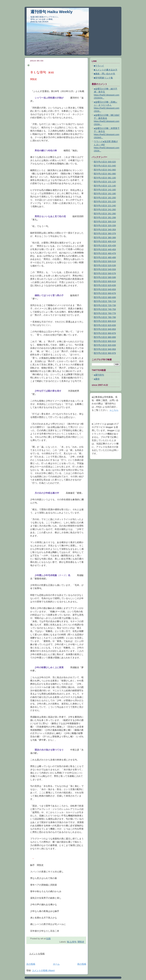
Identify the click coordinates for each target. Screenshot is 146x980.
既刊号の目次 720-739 (105, 305)
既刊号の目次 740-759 (105, 309)
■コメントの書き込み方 (106, 70)
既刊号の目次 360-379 (105, 234)
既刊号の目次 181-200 (105, 198)
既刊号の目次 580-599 (105, 277)
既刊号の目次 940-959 (105, 349)
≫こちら (114, 410)
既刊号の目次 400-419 (105, 242)
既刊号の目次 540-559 (105, 269)
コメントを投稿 (37, 954)
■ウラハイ (99, 66)
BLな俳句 (72, 942)
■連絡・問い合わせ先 (104, 74)
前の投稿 (82, 964)
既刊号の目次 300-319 (105, 222)
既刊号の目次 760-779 (105, 313)
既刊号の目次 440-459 (105, 250)
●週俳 (97, 379)
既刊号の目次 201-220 (105, 202)
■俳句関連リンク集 (103, 78)
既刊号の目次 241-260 (105, 210)
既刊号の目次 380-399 (105, 238)
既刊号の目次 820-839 (105, 325)
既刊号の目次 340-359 (105, 230)
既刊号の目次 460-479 (105, 253)
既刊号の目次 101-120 (105, 182)
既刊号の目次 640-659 (105, 289)
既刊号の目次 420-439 (105, 246)
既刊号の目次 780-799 (105, 317)
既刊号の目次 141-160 (105, 190)
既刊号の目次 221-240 (105, 206)
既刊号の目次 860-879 (105, 333)
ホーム (56, 964)
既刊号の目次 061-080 (105, 174)
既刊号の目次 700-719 (105, 301)
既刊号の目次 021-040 (105, 166)
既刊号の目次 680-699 (105, 297)
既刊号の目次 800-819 (105, 321)
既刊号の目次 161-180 (105, 194)
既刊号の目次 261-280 (105, 214)
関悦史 (81, 942)
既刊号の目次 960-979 (105, 353)
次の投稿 (31, 964)
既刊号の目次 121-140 (105, 186)
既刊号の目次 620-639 (105, 285)
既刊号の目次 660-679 (105, 293)
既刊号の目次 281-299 (105, 218)
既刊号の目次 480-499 (105, 258)
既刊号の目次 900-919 (105, 341)
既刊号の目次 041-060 (105, 170)
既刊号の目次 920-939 (105, 345)
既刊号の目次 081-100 (105, 178)
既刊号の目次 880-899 (105, 337)
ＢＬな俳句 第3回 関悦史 (44, 65)
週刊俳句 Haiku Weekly (51, 12)
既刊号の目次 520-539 (105, 266)
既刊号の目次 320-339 (105, 226)
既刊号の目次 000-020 (105, 162)
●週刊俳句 (99, 375)
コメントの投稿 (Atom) (43, 971)
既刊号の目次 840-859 (105, 329)
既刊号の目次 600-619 (105, 281)
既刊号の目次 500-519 (105, 261)
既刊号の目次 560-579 (105, 274)
